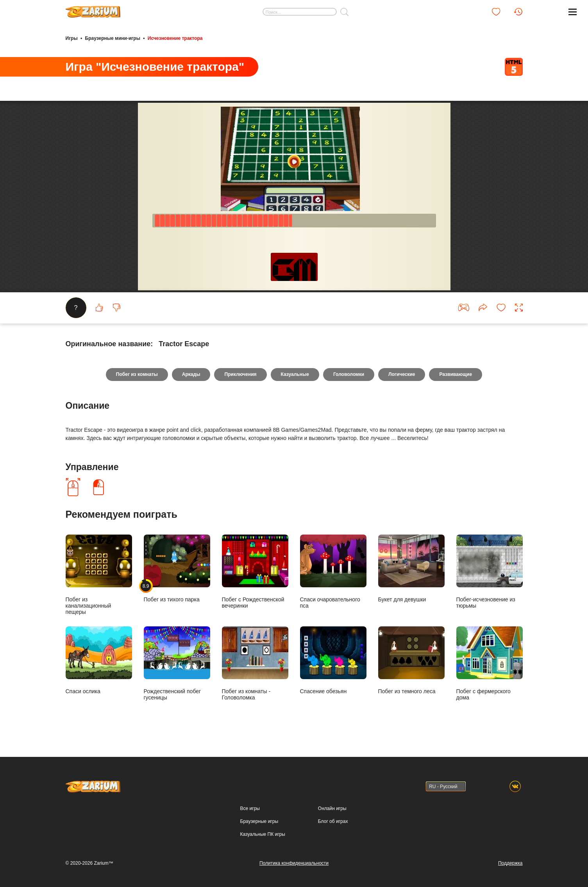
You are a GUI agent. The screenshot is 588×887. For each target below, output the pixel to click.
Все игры (250, 808)
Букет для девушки (411, 568)
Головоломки (349, 374)
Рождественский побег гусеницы (177, 663)
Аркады (191, 374)
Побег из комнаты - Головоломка (255, 663)
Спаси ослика (99, 660)
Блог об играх (333, 821)
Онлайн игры (332, 808)
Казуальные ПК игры (263, 834)
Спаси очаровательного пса (333, 571)
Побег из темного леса (411, 660)
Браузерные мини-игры (113, 38)
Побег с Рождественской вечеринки (255, 571)
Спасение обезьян (333, 660)
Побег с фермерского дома (490, 663)
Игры (72, 38)
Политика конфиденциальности (294, 863)
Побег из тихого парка (177, 568)
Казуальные (295, 374)
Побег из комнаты (137, 374)
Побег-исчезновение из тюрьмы (490, 571)
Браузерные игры (259, 821)
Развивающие (456, 374)
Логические (402, 374)
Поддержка (510, 863)
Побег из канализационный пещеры (99, 575)
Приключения (240, 374)
